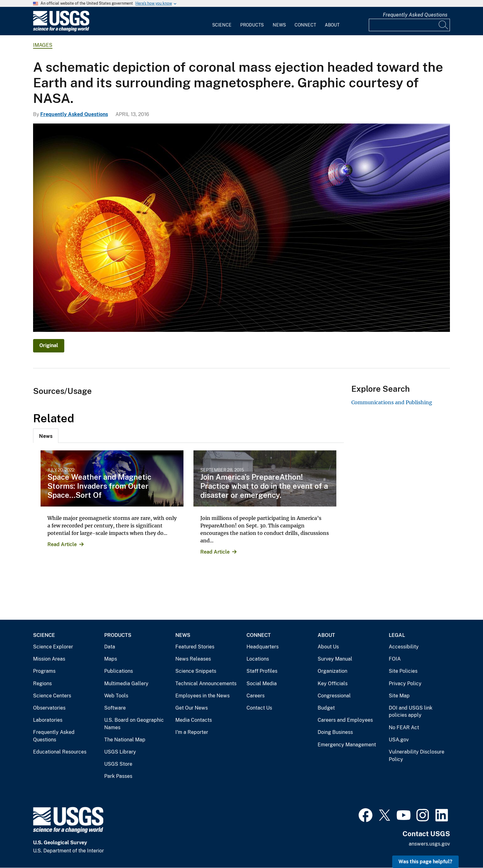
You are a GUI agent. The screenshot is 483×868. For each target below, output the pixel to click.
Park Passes (118, 776)
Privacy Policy (405, 684)
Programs (44, 671)
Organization (332, 671)
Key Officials (333, 684)
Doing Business (335, 732)
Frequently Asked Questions (415, 15)
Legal (397, 635)
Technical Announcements (206, 684)
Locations (258, 659)
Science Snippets (196, 671)
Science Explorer (53, 647)
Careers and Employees (345, 720)
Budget (326, 708)
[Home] (61, 30)
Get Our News (192, 708)
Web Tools (116, 696)
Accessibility (404, 647)
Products (252, 25)
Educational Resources (60, 752)
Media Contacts (194, 720)
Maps (111, 659)
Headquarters (263, 647)
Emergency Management (347, 745)
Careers (256, 696)
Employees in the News (202, 696)
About (332, 25)
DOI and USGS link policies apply (411, 712)
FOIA (395, 659)
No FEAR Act (404, 727)
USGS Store (118, 764)
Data (110, 647)
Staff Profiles (262, 671)
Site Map (399, 696)
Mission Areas (49, 659)
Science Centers (52, 696)
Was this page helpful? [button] (425, 862)
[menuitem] (222, 21)
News (279, 25)
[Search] (444, 25)
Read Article (62, 544)
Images (43, 45)
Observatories (49, 708)
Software (115, 708)
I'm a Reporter (192, 732)
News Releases (193, 659)
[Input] (409, 25)
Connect (305, 25)
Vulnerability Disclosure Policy (417, 756)
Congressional (334, 696)
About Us (328, 647)
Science (222, 25)
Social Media (262, 684)
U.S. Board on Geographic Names (134, 724)
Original (49, 345)
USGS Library (120, 752)
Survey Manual (335, 659)
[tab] (46, 436)
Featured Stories (195, 647)
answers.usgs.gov (429, 844)
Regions (42, 684)
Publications (119, 671)
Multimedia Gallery (126, 684)
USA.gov (399, 740)
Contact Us (259, 708)
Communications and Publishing (392, 402)
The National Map (125, 740)
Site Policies (403, 671)
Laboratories (48, 720)
